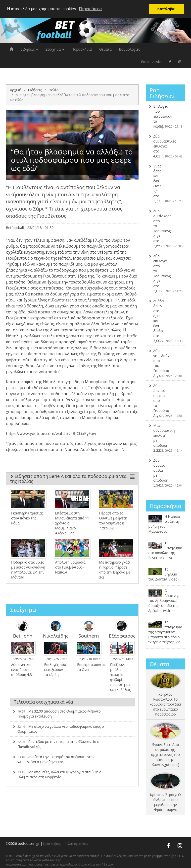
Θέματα (105, 49)
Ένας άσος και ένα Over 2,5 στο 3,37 (166, 183)
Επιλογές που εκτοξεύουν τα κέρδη (166, 116)
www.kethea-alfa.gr (47, 860)
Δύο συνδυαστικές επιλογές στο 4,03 (166, 146)
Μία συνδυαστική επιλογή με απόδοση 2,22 (166, 438)
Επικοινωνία (151, 62)
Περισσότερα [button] (90, 9)
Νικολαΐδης (56, 629)
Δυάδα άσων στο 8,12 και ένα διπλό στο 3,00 (166, 321)
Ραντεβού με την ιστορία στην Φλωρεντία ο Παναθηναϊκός (56, 744)
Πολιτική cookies (76, 844)
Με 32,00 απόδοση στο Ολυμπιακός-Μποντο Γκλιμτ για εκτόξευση (57, 714)
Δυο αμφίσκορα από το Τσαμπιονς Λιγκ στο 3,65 (166, 228)
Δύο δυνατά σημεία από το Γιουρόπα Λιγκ (166, 400)
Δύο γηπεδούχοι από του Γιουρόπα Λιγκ (166, 363)
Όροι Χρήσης (52, 844)
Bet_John (23, 629)
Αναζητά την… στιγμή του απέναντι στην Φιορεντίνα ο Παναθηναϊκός (53, 759)
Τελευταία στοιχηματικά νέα (44, 702)
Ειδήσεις (29, 49)
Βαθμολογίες (130, 49)
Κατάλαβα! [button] (167, 9)
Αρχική (16, 90)
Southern (89, 629)
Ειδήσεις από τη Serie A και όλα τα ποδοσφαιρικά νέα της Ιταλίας (72, 479)
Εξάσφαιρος (122, 629)
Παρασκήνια (82, 49)
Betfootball (15, 228)
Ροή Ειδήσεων (162, 93)
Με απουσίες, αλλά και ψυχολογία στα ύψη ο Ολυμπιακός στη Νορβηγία (57, 774)
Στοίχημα (55, 49)
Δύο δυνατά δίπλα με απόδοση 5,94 (166, 473)
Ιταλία (53, 90)
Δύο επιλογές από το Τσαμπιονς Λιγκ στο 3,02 (166, 273)
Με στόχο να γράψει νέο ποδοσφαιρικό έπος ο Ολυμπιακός (58, 729)
